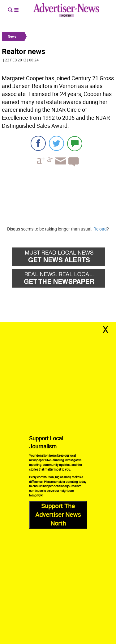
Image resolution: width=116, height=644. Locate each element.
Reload (100, 229)
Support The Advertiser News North (58, 515)
